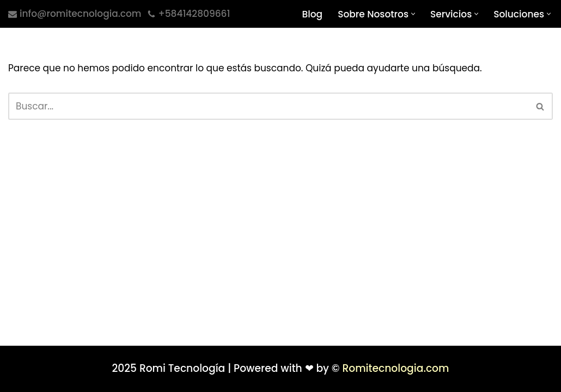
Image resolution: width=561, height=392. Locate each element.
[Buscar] (268, 106)
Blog (313, 14)
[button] (413, 14)
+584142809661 (194, 14)
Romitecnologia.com (395, 368)
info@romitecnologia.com (81, 14)
